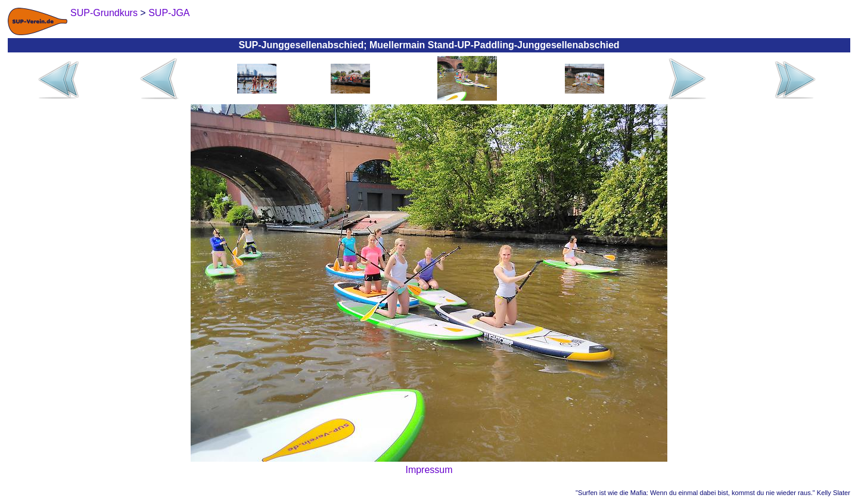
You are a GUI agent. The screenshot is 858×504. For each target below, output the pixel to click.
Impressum (429, 470)
